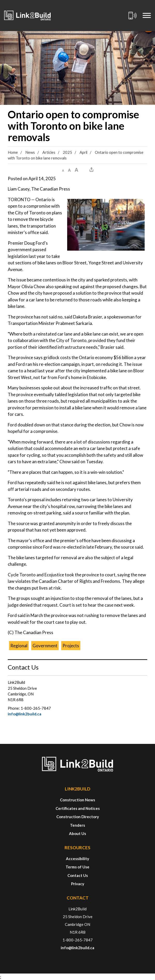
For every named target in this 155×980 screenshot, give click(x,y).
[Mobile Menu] (147, 16)
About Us (78, 833)
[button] (63, 170)
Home (13, 152)
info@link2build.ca (25, 714)
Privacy (78, 884)
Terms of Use (78, 867)
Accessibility (78, 859)
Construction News (78, 800)
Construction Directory (78, 817)
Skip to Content (0, 0)
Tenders (78, 825)
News (30, 152)
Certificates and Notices (78, 808)
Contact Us (78, 875)
